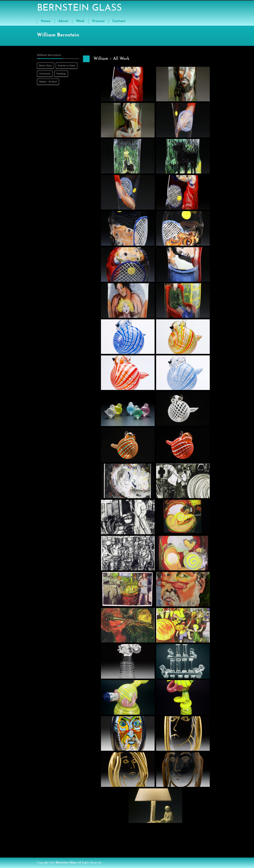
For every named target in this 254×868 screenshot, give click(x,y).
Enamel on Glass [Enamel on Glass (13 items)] (67, 66)
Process (98, 21)
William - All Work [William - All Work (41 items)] (48, 82)
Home (46, 21)
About (63, 21)
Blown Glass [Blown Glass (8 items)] (45, 66)
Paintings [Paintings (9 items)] (61, 74)
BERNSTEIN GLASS (79, 8)
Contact (119, 21)
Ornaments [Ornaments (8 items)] (45, 74)
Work (80, 21)
